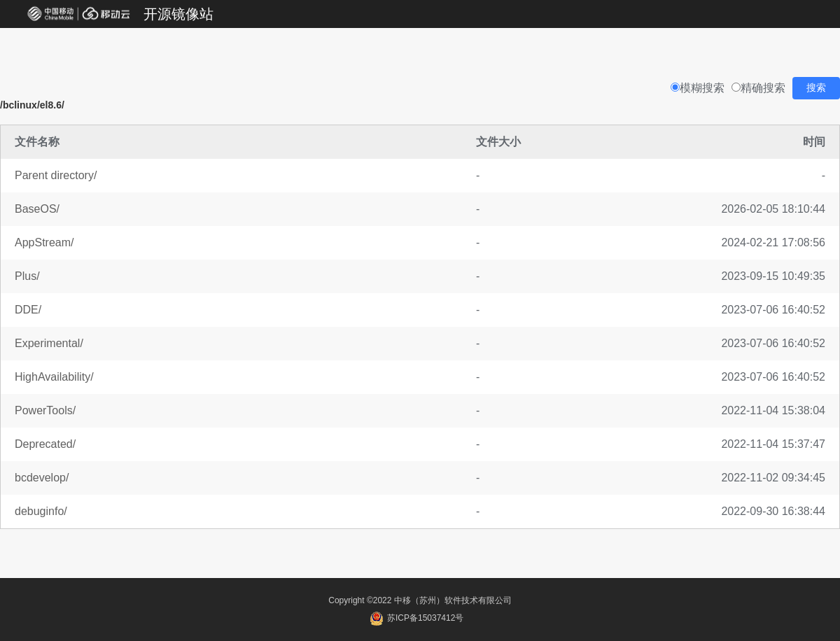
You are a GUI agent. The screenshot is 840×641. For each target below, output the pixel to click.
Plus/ (27, 276)
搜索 (816, 87)
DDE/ (28, 310)
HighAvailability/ (54, 377)
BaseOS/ (37, 209)
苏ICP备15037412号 (417, 618)
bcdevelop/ (42, 478)
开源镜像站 (178, 14)
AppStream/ (44, 242)
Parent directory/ (56, 175)
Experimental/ (49, 343)
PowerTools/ (45, 410)
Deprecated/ (45, 444)
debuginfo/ (41, 511)
